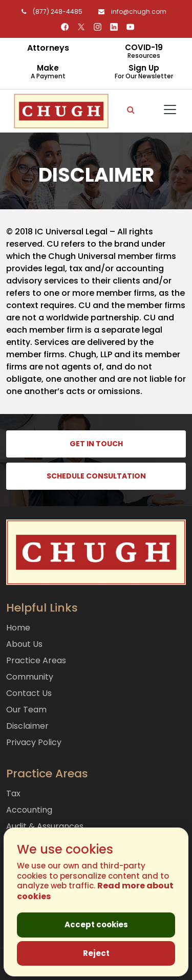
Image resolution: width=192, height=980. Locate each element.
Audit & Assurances (45, 826)
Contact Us (29, 693)
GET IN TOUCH (96, 444)
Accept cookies (96, 924)
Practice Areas (36, 660)
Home (18, 628)
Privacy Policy (34, 742)
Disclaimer (27, 726)
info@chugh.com (130, 12)
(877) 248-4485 (50, 12)
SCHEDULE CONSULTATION (96, 476)
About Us (24, 644)
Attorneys (48, 48)
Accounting (29, 810)
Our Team (26, 710)
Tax (13, 793)
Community (30, 677)
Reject (96, 953)
